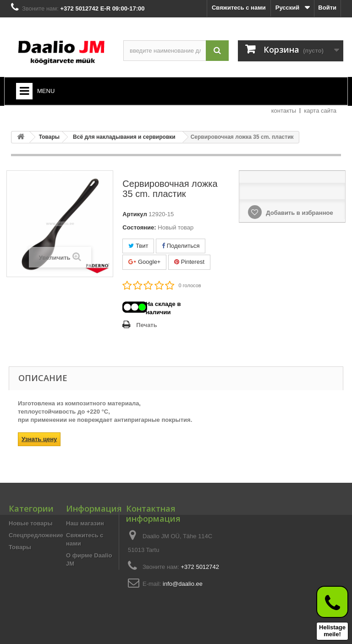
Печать (146, 325)
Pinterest (189, 262)
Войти (327, 8)
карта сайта (320, 111)
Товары (20, 547)
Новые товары (31, 523)
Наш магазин (85, 523)
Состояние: (139, 227)
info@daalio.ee (183, 584)
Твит (138, 246)
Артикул (135, 214)
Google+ (144, 262)
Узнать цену (39, 439)
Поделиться (181, 246)
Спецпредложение (36, 535)
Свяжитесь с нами (239, 8)
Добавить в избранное (299, 213)
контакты (284, 111)
